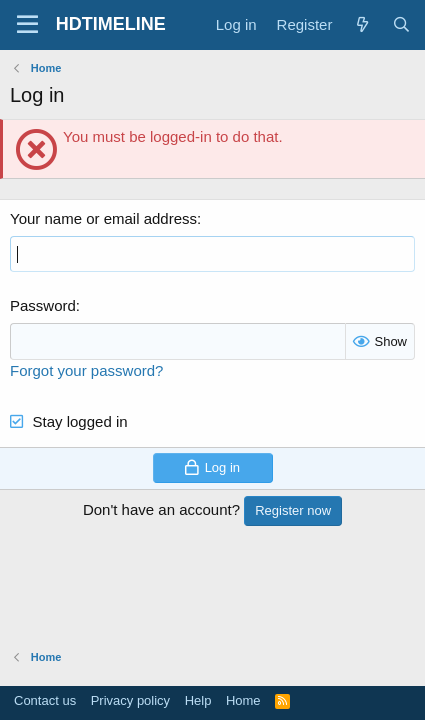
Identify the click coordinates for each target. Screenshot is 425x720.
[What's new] (361, 24)
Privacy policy (130, 700)
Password (43, 305)
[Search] (401, 24)
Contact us (45, 700)
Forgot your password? (86, 370)
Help (198, 700)
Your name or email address (103, 218)
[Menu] (27, 25)
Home (243, 700)
